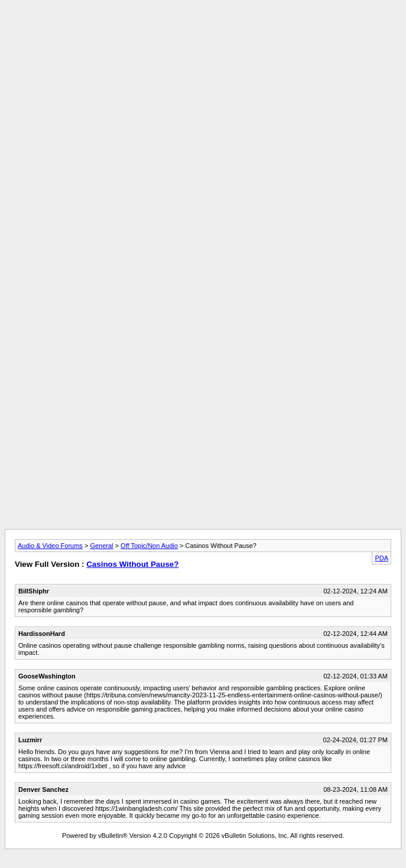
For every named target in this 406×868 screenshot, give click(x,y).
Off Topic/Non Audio (149, 546)
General (101, 546)
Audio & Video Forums (50, 546)
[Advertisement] (203, 87)
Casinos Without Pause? (132, 564)
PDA (381, 558)
